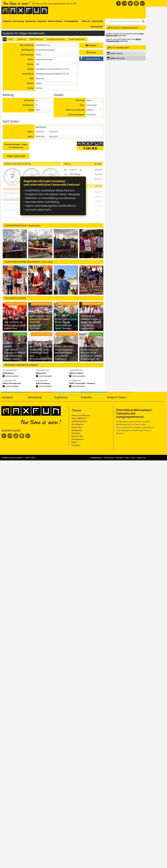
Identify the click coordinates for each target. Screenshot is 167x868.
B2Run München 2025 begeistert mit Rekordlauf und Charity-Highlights (64, 353)
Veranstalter (97, 27)
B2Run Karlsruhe (118, 58)
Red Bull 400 (77, 430)
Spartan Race (77, 427)
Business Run (77, 436)
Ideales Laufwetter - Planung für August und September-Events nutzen (15, 353)
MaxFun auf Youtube (124, 3)
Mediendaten (96, 458)
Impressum (141, 458)
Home (11, 39)
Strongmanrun (78, 439)
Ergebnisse (31, 21)
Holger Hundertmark (16, 156)
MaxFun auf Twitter (130, 3)
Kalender (42, 21)
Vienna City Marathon (81, 415)
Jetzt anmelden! (12, 376)
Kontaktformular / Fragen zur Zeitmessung (16, 146)
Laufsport (7, 397)
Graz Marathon (78, 424)
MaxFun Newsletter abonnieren (142, 3)
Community (97, 21)
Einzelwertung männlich (56, 39)
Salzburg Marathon (79, 421)
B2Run (74, 442)
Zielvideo (91, 45)
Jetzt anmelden (120, 48)
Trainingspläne (71, 21)
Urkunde (91, 52)
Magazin (7, 21)
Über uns (86, 21)
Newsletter (109, 458)
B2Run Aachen (117, 53)
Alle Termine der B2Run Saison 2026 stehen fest (15, 325)
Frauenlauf (76, 433)
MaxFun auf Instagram (136, 3)
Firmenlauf (76, 445)
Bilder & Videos (55, 21)
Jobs (133, 458)
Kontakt (119, 458)
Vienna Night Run (79, 418)
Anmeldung (18, 21)
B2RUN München (36, 39)
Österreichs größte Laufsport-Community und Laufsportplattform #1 (134, 413)
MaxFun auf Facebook (118, 3)
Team (127, 458)
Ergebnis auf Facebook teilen (91, 58)
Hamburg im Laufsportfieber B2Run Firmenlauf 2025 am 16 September (91, 322)
